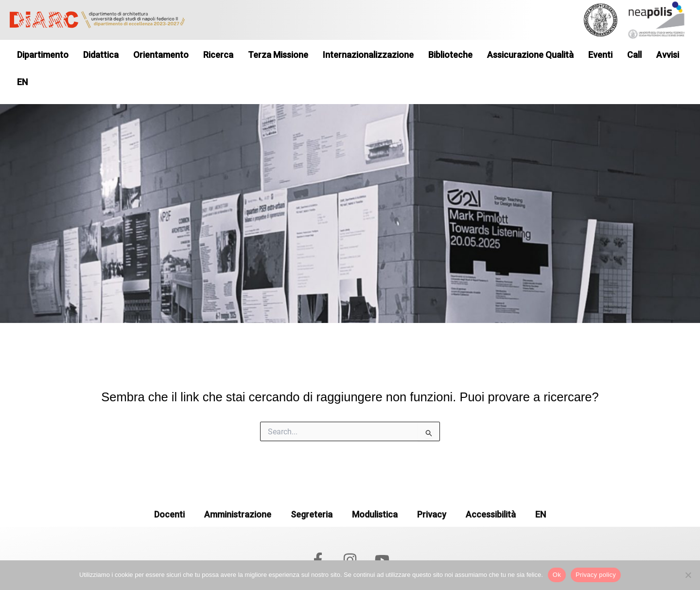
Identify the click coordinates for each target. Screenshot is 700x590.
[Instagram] (350, 536)
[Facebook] (318, 536)
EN (541, 492)
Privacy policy (596, 575)
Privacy (432, 492)
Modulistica (375, 492)
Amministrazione (238, 492)
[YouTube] (382, 536)
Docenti (169, 492)
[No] (688, 575)
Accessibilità (491, 492)
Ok (557, 575)
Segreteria (312, 492)
